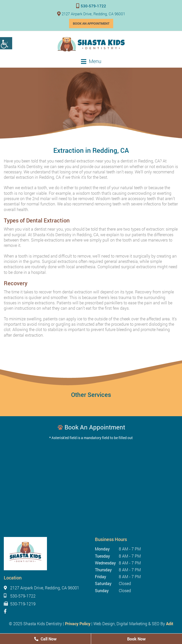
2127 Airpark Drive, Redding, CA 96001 (91, 14)
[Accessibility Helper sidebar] (6, 43)
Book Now (136, 639)
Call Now (45, 639)
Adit (170, 624)
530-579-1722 (91, 6)
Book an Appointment (91, 23)
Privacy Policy (78, 624)
